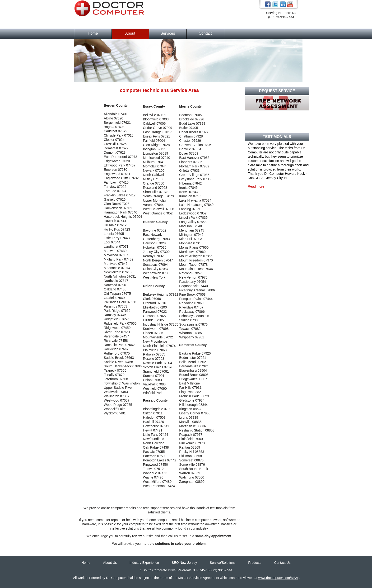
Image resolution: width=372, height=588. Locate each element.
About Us (110, 563)
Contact (205, 33)
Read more (256, 186)
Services (168, 33)
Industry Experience (144, 563)
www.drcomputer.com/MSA (278, 578)
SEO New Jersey (184, 563)
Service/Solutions (223, 563)
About (130, 33)
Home (93, 33)
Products (255, 563)
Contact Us (282, 563)
